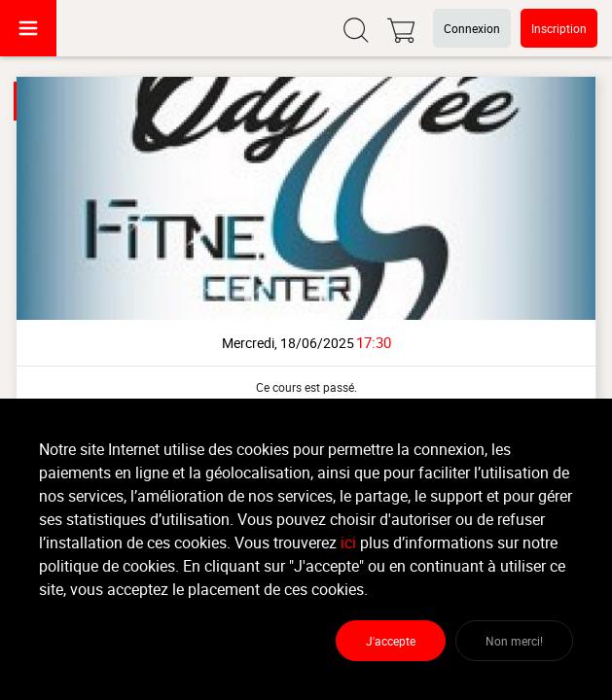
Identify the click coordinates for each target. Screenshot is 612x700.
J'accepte (391, 641)
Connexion (472, 28)
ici (348, 542)
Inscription (559, 28)
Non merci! (514, 641)
